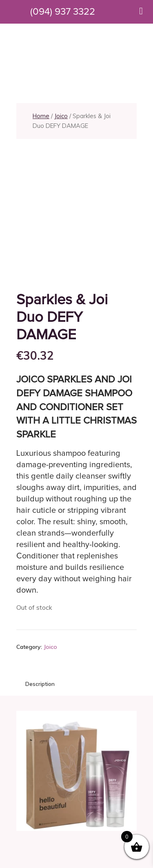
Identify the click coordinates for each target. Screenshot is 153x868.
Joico (61, 116)
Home (41, 116)
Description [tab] (40, 684)
